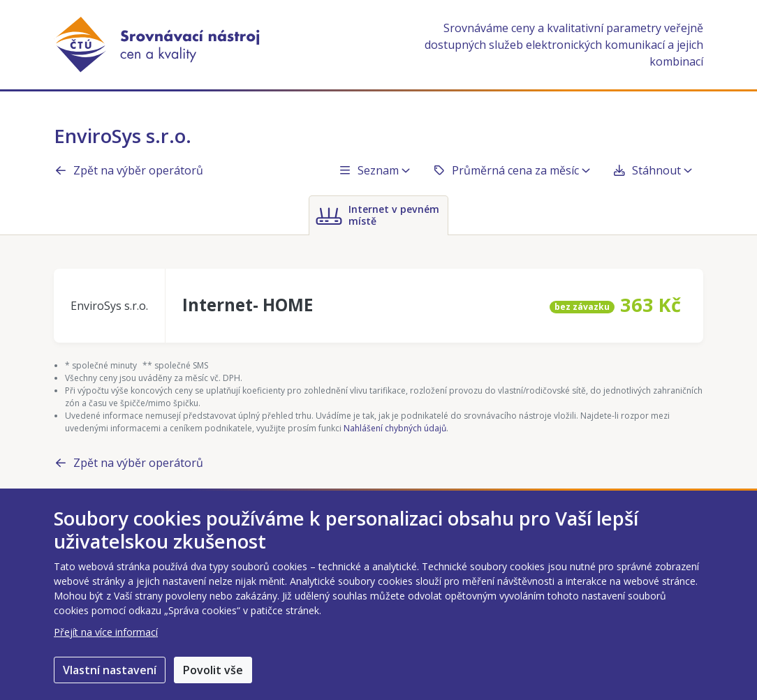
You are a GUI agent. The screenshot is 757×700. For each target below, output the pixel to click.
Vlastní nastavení (110, 670)
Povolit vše (213, 670)
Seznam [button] (374, 170)
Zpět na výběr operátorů (128, 170)
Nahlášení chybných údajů (395, 428)
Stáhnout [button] (652, 170)
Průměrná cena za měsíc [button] (511, 170)
